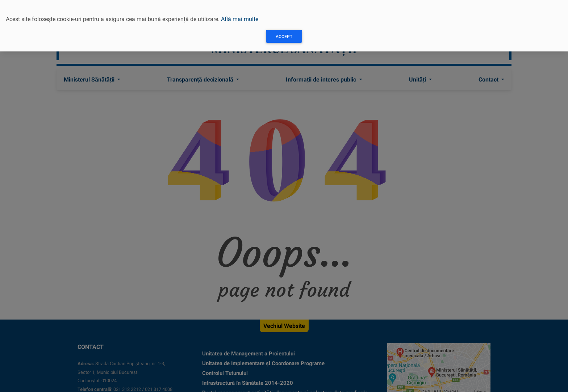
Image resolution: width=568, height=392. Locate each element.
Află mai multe (240, 19)
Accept (284, 37)
